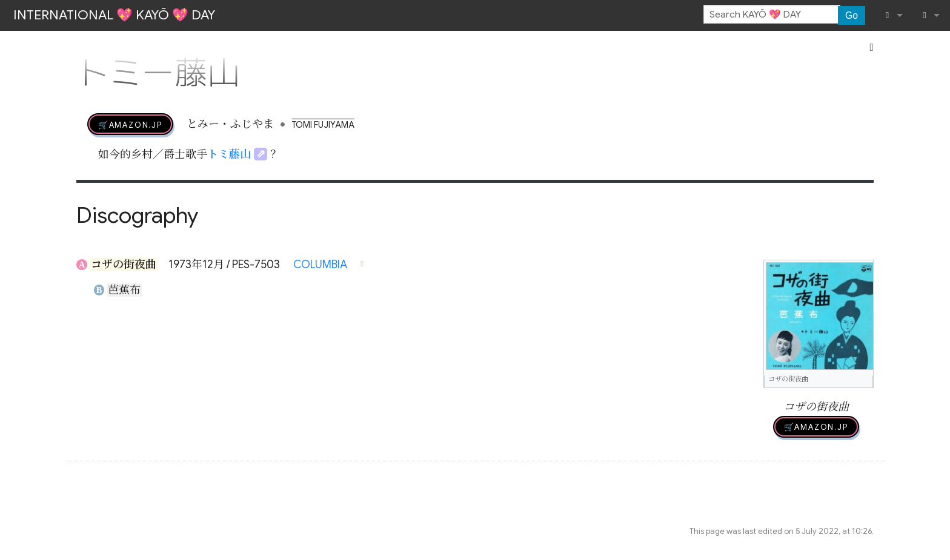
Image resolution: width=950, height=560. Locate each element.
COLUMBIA (320, 265)
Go (852, 15)
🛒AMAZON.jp (130, 124)
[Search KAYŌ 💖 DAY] (772, 15)
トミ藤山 (229, 154)
